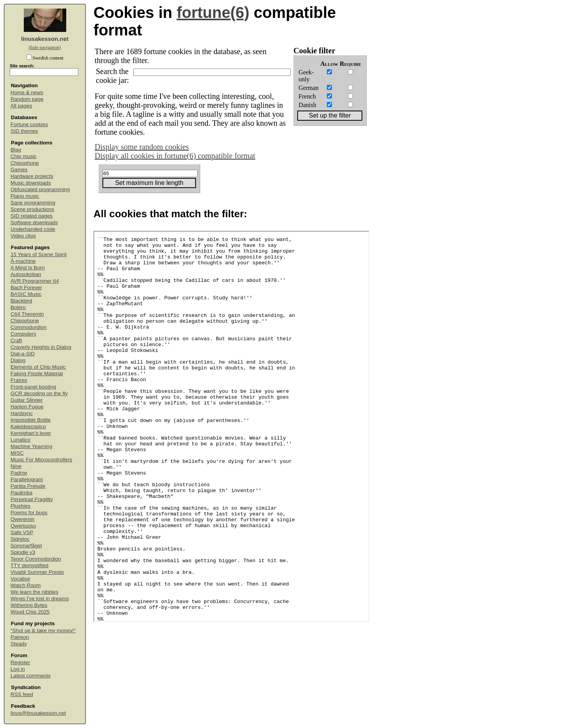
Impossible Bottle (31, 420)
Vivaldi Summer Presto (37, 572)
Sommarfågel (26, 546)
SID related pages (32, 216)
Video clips (23, 236)
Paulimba (21, 493)
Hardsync (22, 413)
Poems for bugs (29, 513)
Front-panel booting (33, 387)
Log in (18, 669)
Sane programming (33, 203)
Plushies (20, 506)
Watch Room (26, 585)
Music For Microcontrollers (41, 460)
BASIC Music (26, 294)
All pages (21, 106)
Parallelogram (27, 479)
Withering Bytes (29, 605)
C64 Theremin (27, 314)
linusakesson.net (45, 39)
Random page (27, 99)
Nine (16, 466)
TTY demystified (29, 565)
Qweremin (23, 519)
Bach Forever (26, 288)
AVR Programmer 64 (35, 281)
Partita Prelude (28, 486)
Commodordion (28, 327)
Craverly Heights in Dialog (41, 347)
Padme (19, 473)
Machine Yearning (31, 446)
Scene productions (32, 209)
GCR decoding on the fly (39, 393)
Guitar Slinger (27, 400)
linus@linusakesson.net (38, 713)
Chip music (24, 156)
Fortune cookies (29, 124)
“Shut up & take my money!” (43, 630)
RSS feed (22, 694)
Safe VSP (22, 532)
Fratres (19, 380)
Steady (19, 644)
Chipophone (25, 163)
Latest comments (31, 676)
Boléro (18, 307)
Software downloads (34, 222)
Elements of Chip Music (38, 367)
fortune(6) (213, 12)
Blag (16, 150)
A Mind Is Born (28, 268)
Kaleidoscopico (28, 426)
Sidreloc (20, 539)
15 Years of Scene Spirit (39, 254)
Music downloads (31, 183)
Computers (23, 334)
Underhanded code (33, 229)
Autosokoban (26, 274)
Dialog (18, 360)
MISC (17, 453)
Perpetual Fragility (32, 499)
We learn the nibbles (34, 592)
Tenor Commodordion (36, 559)
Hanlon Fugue (27, 407)
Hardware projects (32, 176)
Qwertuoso (23, 526)
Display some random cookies (142, 147)
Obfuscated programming (40, 189)
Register (20, 662)
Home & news (27, 92)
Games (19, 170)
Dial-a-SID (23, 354)
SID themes (24, 131)
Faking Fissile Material (37, 374)
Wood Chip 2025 (30, 612)
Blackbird (21, 301)
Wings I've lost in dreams (40, 599)
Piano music (25, 196)
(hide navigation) (45, 47)
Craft (16, 340)
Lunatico (20, 440)
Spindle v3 (23, 552)
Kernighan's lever (31, 433)
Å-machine (23, 261)
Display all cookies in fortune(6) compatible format (175, 156)
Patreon (20, 637)
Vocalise (20, 579)
